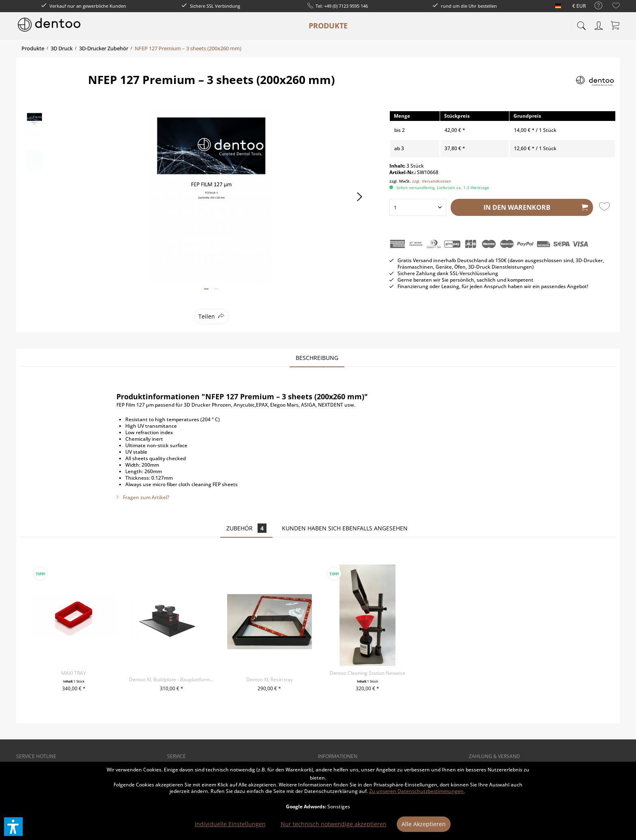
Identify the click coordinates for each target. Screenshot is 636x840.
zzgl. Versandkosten (432, 181)
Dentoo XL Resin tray (270, 680)
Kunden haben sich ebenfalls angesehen (345, 528)
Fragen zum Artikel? (143, 497)
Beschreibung (317, 358)
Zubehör (246, 528)
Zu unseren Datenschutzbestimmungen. (417, 791)
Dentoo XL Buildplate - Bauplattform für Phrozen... (171, 680)
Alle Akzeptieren (424, 824)
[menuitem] (594, 6)
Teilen (207, 316)
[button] (13, 827)
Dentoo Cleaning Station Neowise (367, 673)
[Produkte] (328, 26)
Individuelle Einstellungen (230, 824)
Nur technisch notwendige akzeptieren (334, 824)
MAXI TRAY (74, 673)
